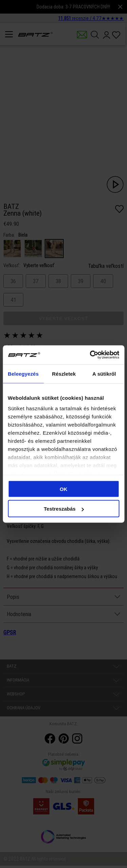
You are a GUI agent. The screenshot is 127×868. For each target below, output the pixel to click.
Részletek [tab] (64, 373)
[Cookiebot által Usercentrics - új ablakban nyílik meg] (90, 355)
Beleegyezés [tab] (23, 373)
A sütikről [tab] (104, 373)
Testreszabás (64, 509)
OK (63, 489)
